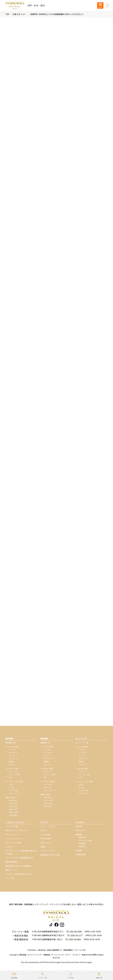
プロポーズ (10, 847)
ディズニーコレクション (14, 839)
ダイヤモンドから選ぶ (14, 843)
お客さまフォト (19, 14)
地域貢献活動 (80, 854)
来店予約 (79, 826)
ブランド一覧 (42, 978)
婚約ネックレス (11, 870)
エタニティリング (12, 834)
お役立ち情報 (45, 839)
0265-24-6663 (75, 939)
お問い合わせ (80, 830)
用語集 (43, 847)
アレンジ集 (10, 878)
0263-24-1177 (77, 935)
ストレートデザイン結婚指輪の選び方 (19, 858)
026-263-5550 (76, 932)
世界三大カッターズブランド (16, 830)
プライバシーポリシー (49, 851)
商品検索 (14, 978)
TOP (7, 14)
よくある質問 (45, 834)
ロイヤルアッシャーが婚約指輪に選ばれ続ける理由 (21, 852)
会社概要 (79, 850)
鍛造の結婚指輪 (11, 862)
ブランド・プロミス (48, 826)
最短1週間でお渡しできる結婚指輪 (18, 866)
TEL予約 (71, 978)
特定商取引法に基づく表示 (50, 855)
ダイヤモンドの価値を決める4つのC (19, 874)
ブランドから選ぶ (12, 826)
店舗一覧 (99, 978)
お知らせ (44, 830)
